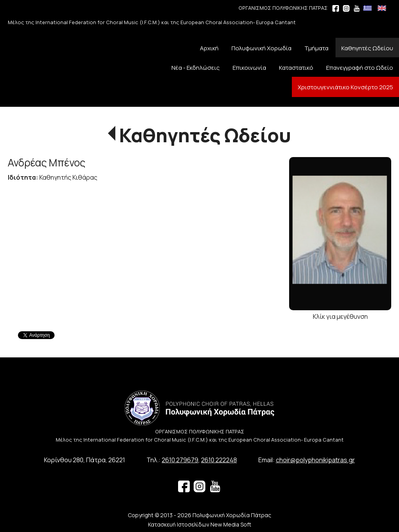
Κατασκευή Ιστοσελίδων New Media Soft (200, 524)
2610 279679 (180, 460)
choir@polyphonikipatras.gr (315, 460)
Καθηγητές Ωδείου (205, 135)
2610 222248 (219, 460)
